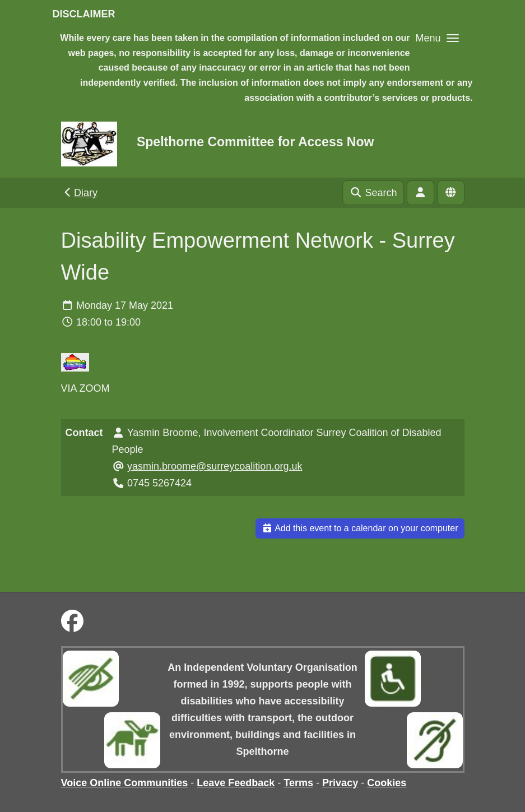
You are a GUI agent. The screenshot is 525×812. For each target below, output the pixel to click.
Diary (80, 193)
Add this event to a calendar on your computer (360, 528)
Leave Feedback (236, 783)
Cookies (387, 783)
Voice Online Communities (125, 783)
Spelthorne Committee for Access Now (255, 142)
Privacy (340, 783)
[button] (437, 38)
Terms (298, 783)
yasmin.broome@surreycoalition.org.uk (215, 466)
